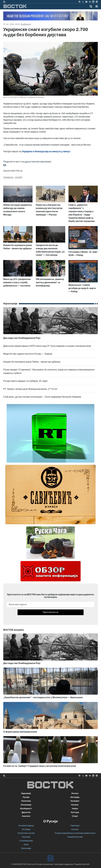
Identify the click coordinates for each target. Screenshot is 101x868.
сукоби (18, 177)
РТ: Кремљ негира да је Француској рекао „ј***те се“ (31, 389)
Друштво (26, 812)
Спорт (75, 816)
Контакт (75, 829)
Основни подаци (26, 826)
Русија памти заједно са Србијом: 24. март (25, 381)
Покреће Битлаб (75, 837)
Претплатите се (50, 612)
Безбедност (26, 24)
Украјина (8, 177)
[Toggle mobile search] (91, 6)
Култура (75, 812)
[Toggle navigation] (96, 6)
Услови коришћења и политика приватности (75, 833)
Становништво (26, 841)
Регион (75, 793)
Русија (26, 797)
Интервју (75, 797)
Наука (75, 809)
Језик (26, 844)
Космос (75, 805)
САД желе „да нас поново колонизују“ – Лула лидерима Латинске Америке (42, 397)
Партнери (75, 826)
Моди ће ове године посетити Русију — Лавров (28, 354)
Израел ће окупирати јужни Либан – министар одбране (32, 362)
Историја (26, 829)
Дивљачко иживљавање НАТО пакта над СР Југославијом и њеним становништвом (47, 346)
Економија (26, 805)
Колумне (75, 801)
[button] (97, 6)
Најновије (26, 793)
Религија (26, 837)
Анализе (26, 816)
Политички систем (26, 833)
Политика (26, 801)
